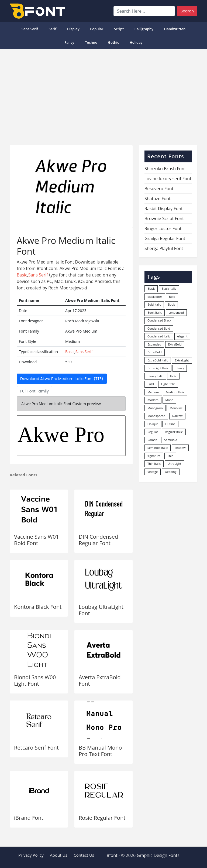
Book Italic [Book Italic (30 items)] (155, 312)
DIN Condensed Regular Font (98, 540)
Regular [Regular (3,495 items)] (153, 432)
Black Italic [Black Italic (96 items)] (169, 288)
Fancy (69, 42)
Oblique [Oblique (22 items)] (153, 424)
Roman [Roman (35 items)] (152, 440)
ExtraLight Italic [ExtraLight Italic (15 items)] (158, 368)
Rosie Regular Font (102, 818)
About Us (58, 855)
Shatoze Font (158, 199)
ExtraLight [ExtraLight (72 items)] (182, 360)
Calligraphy (144, 29)
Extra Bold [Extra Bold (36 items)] (155, 352)
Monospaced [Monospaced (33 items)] (156, 416)
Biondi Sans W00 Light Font (35, 680)
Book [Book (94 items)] (171, 304)
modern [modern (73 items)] (153, 400)
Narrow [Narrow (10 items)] (177, 416)
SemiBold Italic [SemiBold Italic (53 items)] (158, 448)
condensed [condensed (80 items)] (176, 312)
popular (97, 29)
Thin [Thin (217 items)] (170, 456)
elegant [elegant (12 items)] (182, 336)
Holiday (136, 42)
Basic (22, 275)
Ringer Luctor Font (163, 228)
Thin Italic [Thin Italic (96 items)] (154, 464)
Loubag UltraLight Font (101, 610)
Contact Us (84, 855)
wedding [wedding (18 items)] (171, 472)
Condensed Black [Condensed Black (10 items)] (159, 320)
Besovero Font (159, 189)
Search (187, 11)
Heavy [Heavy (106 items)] (180, 368)
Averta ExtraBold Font (100, 680)
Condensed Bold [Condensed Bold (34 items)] (159, 328)
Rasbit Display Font (164, 209)
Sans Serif (30, 29)
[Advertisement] (103, 95)
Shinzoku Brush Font (165, 169)
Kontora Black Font (38, 607)
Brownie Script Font (164, 218)
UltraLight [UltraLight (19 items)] (174, 464)
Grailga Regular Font (165, 238)
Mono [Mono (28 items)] (170, 400)
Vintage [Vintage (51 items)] (153, 472)
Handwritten (175, 29)
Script (119, 29)
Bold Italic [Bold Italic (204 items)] (154, 304)
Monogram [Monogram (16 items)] (155, 408)
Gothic (114, 42)
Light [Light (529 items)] (151, 384)
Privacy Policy (31, 855)
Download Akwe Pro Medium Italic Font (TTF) (62, 379)
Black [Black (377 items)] (151, 288)
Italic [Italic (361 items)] (173, 376)
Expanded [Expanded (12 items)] (154, 344)
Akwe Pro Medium (71, 436)
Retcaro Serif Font (36, 748)
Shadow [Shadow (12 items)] (180, 448)
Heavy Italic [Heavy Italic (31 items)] (155, 376)
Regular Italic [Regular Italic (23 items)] (174, 432)
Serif (53, 29)
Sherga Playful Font (164, 248)
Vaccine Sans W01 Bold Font (36, 540)
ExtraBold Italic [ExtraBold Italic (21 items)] (158, 360)
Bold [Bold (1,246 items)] (172, 297)
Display (73, 29)
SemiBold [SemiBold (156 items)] (171, 440)
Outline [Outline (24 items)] (170, 424)
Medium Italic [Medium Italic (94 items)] (175, 392)
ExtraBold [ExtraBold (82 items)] (175, 344)
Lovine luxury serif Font (168, 179)
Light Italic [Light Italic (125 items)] (168, 384)
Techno (91, 42)
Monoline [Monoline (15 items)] (176, 408)
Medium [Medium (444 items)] (153, 392)
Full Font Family (34, 391)
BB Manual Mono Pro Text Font (100, 751)
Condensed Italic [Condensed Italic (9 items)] (159, 336)
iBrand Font (29, 818)
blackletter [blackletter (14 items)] (155, 297)
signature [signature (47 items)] (154, 456)
